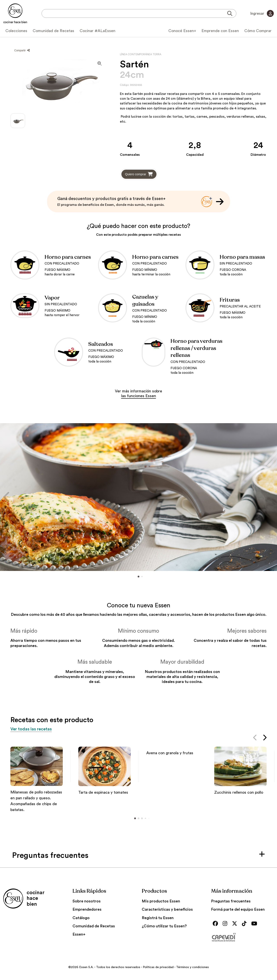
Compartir (22, 50)
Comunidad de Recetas (53, 31)
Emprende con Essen (220, 31)
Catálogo (81, 918)
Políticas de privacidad (158, 968)
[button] (7, 497)
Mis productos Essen (161, 902)
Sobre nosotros (87, 902)
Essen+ (79, 935)
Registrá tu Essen (158, 918)
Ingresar (261, 13)
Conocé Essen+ (182, 31)
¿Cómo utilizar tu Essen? (164, 926)
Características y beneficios (167, 910)
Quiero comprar (139, 174)
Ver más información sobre (138, 393)
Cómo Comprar (258, 31)
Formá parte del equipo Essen (238, 910)
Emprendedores (87, 910)
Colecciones (16, 31)
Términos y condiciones (192, 968)
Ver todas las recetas (35, 729)
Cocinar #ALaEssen (97, 31)
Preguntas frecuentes (231, 902)
